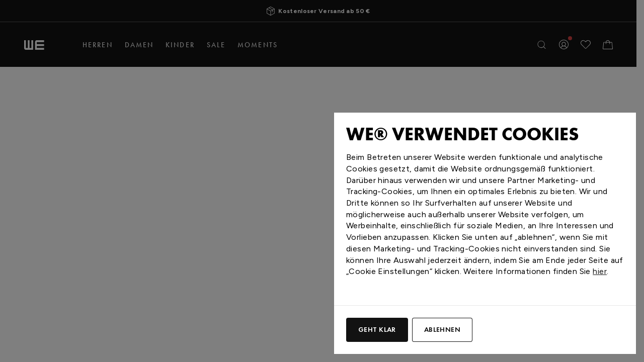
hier (600, 271)
